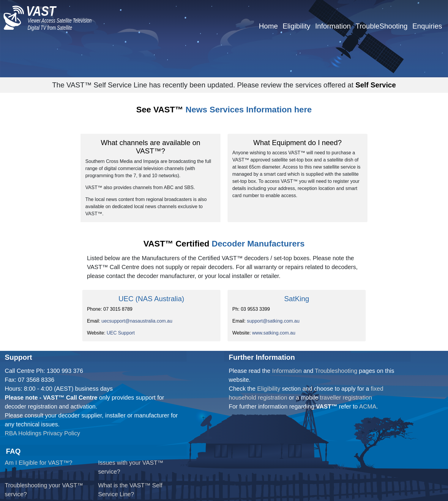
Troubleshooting (336, 371)
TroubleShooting (382, 26)
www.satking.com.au (274, 333)
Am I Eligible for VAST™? (38, 463)
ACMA (368, 406)
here (303, 110)
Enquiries (427, 26)
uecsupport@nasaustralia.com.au (137, 321)
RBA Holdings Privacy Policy (42, 433)
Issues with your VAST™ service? (131, 467)
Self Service (376, 85)
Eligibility (296, 26)
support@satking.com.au (273, 321)
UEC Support (121, 333)
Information (333, 26)
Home (268, 26)
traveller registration (346, 398)
